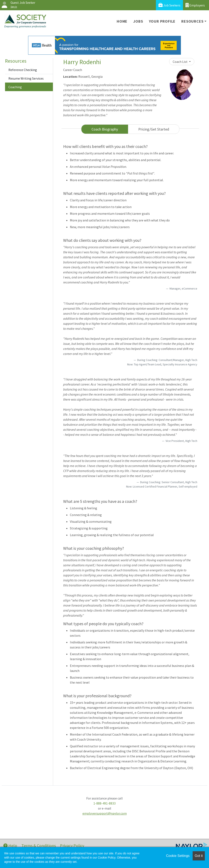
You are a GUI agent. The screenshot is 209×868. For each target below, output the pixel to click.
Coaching (15, 87)
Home (122, 21)
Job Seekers (169, 5)
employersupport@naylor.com (105, 813)
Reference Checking (23, 70)
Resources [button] (192, 21)
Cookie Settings (178, 856)
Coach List (180, 62)
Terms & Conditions (39, 845)
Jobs (138, 21)
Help (10, 845)
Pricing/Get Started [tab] (154, 129)
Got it (199, 856)
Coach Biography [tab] (105, 129)
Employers (195, 5)
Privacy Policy (72, 845)
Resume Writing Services (26, 78)
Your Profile (162, 21)
